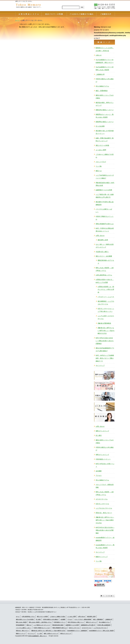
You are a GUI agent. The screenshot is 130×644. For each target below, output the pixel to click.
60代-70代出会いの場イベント (105, 465)
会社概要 (99, 471)
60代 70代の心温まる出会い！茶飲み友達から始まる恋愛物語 (105, 341)
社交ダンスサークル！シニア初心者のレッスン (106, 310)
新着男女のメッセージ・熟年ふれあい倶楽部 (105, 116)
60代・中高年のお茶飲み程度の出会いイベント (105, 230)
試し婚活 (99, 435)
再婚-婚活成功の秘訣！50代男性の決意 (105, 184)
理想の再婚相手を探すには (105, 224)
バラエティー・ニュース (106, 297)
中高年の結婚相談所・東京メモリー (38, 636)
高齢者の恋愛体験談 (104, 323)
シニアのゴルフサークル (104, 508)
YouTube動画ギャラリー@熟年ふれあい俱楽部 (105, 68)
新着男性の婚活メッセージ (105, 122)
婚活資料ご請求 (103, 240)
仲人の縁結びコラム (102, 86)
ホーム (18, 617)
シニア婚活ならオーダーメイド (42, 625)
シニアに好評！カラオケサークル (106, 317)
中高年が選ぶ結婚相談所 (104, 625)
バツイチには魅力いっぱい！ (104, 210)
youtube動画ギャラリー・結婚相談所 (105, 539)
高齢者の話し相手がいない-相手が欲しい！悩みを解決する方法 (106, 331)
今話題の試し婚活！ (102, 252)
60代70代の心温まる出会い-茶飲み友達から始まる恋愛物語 (105, 530)
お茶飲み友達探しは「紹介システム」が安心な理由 (106, 289)
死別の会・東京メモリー (104, 513)
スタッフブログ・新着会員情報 (105, 486)
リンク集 (99, 166)
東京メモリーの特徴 (102, 145)
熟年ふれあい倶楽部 (21, 622)
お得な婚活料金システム (104, 275)
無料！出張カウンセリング (51, 634)
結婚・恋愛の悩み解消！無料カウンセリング (105, 139)
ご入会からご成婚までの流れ (105, 156)
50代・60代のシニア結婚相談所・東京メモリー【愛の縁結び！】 (105, 358)
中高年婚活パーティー (103, 459)
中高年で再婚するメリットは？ (42, 628)
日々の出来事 (100, 126)
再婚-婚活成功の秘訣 (58, 625)
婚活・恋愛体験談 (102, 91)
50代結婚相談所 (20, 625)
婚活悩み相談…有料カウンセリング (105, 104)
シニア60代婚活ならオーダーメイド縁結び (105, 177)
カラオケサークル (102, 499)
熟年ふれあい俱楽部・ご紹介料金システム (105, 269)
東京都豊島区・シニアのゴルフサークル (106, 303)
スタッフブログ (101, 162)
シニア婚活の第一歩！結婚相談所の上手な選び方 (105, 196)
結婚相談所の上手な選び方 (88, 625)
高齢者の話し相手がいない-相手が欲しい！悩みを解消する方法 (48, 631)
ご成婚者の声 (100, 74)
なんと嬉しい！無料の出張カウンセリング (105, 246)
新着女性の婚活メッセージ (105, 110)
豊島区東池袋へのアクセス (106, 262)
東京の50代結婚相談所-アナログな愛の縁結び (105, 349)
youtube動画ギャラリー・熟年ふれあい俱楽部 (105, 546)
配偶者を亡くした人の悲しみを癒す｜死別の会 (105, 49)
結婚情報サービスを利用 (104, 190)
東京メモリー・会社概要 (104, 256)
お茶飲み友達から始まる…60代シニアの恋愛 (105, 281)
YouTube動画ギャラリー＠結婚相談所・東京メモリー (105, 61)
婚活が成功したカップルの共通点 (105, 97)
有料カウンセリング (102, 455)
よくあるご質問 (101, 150)
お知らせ (99, 55)
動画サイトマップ (102, 557)
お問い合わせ (100, 236)
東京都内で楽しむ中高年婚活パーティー (105, 132)
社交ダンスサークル (102, 504)
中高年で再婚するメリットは (105, 218)
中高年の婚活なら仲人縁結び (105, 80)
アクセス (99, 475)
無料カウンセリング (102, 431)
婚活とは (99, 171)
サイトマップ (100, 365)
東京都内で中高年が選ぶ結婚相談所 (105, 203)
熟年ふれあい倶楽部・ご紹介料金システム (40, 622)
